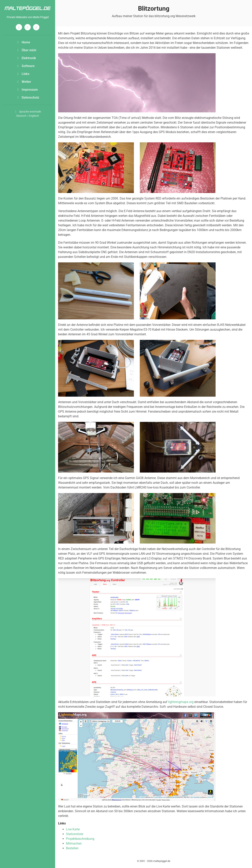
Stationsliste (75, 834)
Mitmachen (74, 843)
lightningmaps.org (181, 702)
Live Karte (73, 829)
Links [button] (23, 74)
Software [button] (25, 66)
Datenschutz (28, 97)
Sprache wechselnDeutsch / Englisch (28, 114)
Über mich (26, 50)
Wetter (24, 82)
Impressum (27, 90)
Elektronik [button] (26, 58)
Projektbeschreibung (80, 839)
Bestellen (72, 848)
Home (23, 42)
